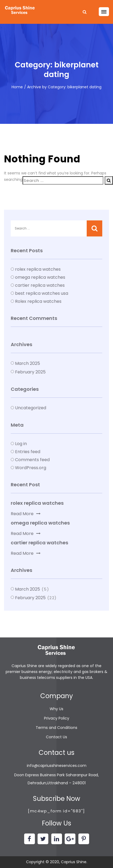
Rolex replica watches (38, 301)
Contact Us (56, 737)
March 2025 (28, 363)
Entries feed (28, 452)
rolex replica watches (38, 269)
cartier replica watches (40, 285)
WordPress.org (31, 468)
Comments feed (32, 460)
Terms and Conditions (56, 728)
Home (17, 87)
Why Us (56, 709)
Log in (21, 444)
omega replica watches (40, 277)
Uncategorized (31, 408)
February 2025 (30, 372)
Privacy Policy (57, 718)
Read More (26, 514)
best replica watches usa (42, 293)
